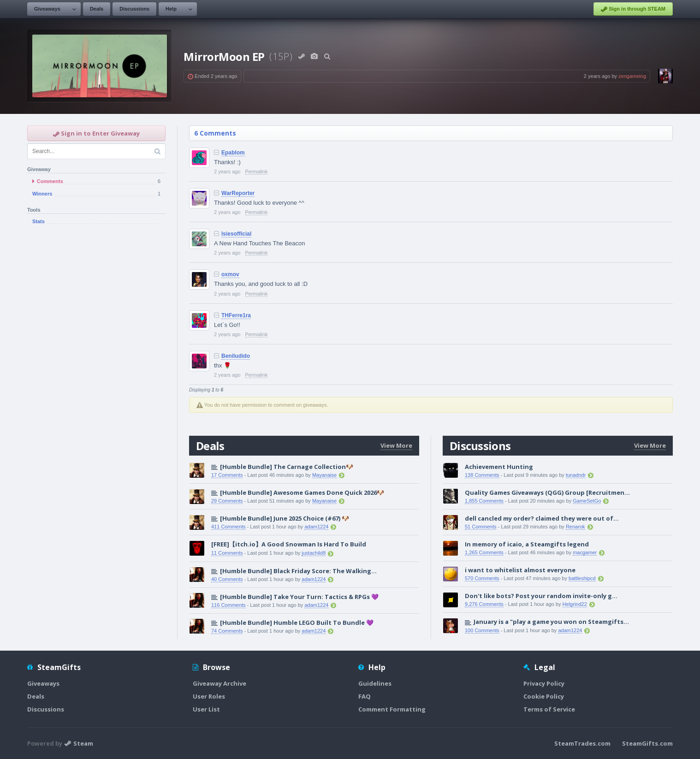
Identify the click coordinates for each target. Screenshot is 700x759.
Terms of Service (549, 709)
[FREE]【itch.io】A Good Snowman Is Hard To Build (289, 544)
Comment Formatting (392, 709)
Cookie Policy (544, 696)
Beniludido (236, 356)
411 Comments (228, 527)
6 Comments (215, 133)
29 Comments (227, 501)
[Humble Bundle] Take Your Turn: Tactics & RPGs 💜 (299, 597)
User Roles (209, 696)
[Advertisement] (96, 382)
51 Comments (481, 527)
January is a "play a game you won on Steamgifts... (551, 622)
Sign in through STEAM (633, 9)
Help (171, 9)
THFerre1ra (236, 315)
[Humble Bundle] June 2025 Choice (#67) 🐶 (285, 518)
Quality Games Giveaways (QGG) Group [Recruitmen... (547, 492)
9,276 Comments (484, 604)
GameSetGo (587, 501)
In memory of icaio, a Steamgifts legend (527, 544)
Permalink (257, 172)
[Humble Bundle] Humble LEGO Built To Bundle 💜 (297, 623)
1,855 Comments (484, 501)
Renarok (575, 527)
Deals (97, 9)
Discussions (134, 9)
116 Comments (228, 605)
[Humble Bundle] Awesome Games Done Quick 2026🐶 (302, 492)
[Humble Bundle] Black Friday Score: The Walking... (298, 571)
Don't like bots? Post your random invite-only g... (541, 596)
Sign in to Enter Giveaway (96, 133)
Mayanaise (324, 475)
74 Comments (227, 631)
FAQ (365, 696)
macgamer (585, 552)
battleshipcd (582, 578)
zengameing (632, 76)
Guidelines (375, 683)
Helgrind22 (575, 604)
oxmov (230, 274)
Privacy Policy (544, 683)
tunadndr (576, 475)
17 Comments (227, 475)
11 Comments (227, 553)
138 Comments (482, 475)
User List (206, 709)
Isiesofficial (236, 234)
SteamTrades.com (582, 743)
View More (396, 445)
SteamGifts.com (647, 743)
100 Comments (482, 630)
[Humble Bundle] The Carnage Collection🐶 (287, 467)
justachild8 (314, 553)
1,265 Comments (484, 552)
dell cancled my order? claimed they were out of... (542, 518)
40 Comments (227, 579)
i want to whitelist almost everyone (520, 570)
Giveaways (47, 9)
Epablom (233, 153)
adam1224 (316, 527)
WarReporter (238, 193)
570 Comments (482, 578)
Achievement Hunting (499, 467)
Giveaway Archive (219, 683)
